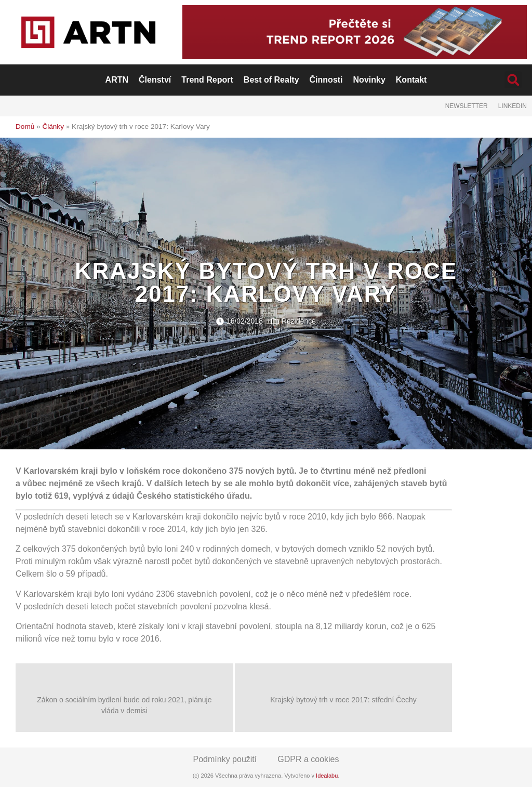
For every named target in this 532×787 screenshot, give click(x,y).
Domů (25, 126)
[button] (513, 80)
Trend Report (207, 80)
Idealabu (327, 776)
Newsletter (467, 106)
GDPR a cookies (308, 759)
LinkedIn (513, 106)
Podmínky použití (225, 759)
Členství (155, 80)
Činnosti (326, 80)
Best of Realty (271, 80)
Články (53, 126)
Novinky (369, 80)
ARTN (117, 80)
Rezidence (299, 321)
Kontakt (411, 80)
